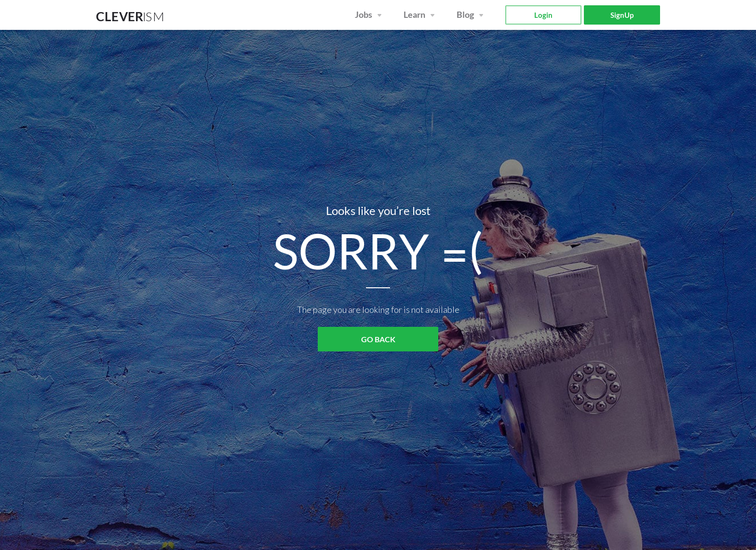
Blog (465, 15)
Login (543, 15)
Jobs (364, 15)
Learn (414, 15)
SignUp (622, 15)
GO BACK (378, 339)
